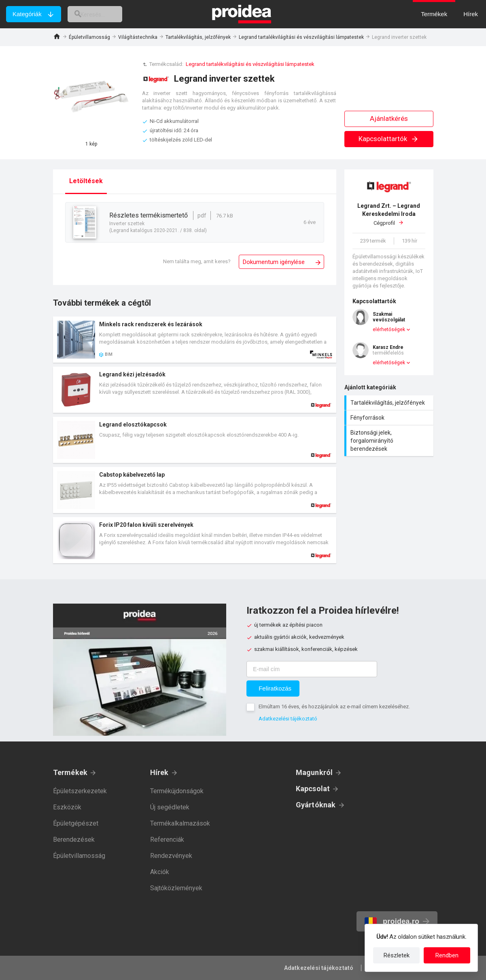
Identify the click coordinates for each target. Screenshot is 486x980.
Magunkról (314, 772)
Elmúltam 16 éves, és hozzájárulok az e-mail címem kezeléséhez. (334, 706)
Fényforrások (390, 418)
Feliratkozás (275, 688)
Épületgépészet (76, 823)
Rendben (447, 955)
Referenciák (167, 840)
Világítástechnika (138, 37)
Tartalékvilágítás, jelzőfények (198, 37)
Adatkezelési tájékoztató (288, 719)
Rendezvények (171, 856)
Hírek (159, 772)
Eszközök (67, 807)
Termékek (70, 772)
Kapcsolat (313, 789)
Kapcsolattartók (389, 139)
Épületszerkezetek (80, 791)
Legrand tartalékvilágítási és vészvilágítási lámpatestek (301, 37)
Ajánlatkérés (389, 118)
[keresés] (102, 14)
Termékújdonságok (177, 791)
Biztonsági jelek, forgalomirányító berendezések (390, 441)
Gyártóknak (316, 805)
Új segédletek (170, 807)
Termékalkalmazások (180, 823)
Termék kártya (195, 340)
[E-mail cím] (312, 669)
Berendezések (74, 840)
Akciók (160, 872)
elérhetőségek (389, 329)
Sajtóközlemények (176, 888)
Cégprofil (389, 214)
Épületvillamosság (89, 37)
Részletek (397, 955)
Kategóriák (27, 14)
